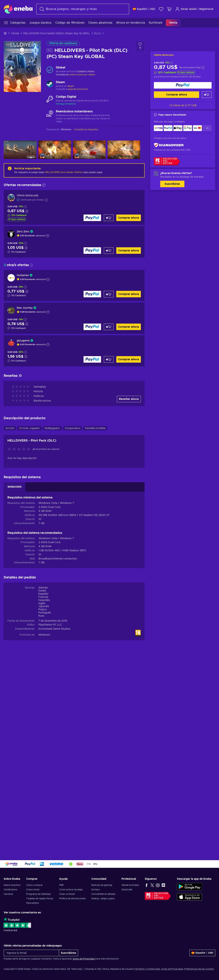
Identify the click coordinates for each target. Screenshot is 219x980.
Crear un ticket (67, 894)
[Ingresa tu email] (31, 953)
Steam (71, 86)
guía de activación (78, 89)
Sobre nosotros (12, 885)
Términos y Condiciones (147, 969)
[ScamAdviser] (169, 145)
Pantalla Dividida (95, 428)
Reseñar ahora (129, 399)
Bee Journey (25, 308)
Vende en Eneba (130, 885)
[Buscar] (83, 9)
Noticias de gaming (102, 885)
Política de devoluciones (72, 899)
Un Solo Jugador (29, 428)
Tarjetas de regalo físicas (40, 899)
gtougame (23, 341)
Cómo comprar (35, 885)
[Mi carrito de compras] (169, 9)
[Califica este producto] (20, 449)
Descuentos (33, 903)
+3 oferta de (183, 105)
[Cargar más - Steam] (50, 84)
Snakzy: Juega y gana (103, 899)
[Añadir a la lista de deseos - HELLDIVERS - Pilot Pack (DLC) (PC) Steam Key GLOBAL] (140, 47)
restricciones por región (82, 75)
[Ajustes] (144, 9)
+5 (207, 128)
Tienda (15, 33)
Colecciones (33, 890)
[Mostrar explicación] (48, 236)
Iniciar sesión (186, 9)
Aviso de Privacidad (84, 959)
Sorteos (96, 890)
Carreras (8, 894)
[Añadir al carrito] (207, 95)
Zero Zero (23, 232)
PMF (61, 885)
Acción (10, 428)
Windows (44, 635)
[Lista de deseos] (161, 9)
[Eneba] (18, 9)
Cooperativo (73, 428)
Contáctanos (11, 890)
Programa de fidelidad (38, 894)
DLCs (97, 33)
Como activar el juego (71, 890)
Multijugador (52, 428)
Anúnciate (127, 890)
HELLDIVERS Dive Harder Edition (64, 172)
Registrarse (206, 9)
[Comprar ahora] (183, 85)
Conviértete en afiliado (103, 894)
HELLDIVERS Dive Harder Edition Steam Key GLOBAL (57, 33)
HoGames (23, 275)
